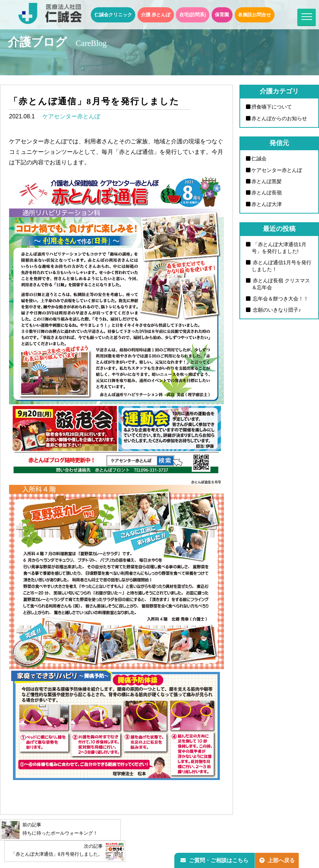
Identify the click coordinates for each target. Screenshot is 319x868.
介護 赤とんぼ (156, 15)
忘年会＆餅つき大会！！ (280, 299)
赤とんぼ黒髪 (267, 181)
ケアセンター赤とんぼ (71, 116)
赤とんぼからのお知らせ (280, 118)
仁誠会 (259, 159)
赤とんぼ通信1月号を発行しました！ (282, 266)
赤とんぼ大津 (267, 204)
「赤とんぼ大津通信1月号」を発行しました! (279, 248)
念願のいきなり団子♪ (277, 311)
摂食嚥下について (272, 107)
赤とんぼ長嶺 (267, 193)
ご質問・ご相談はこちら (215, 859)
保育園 (222, 15)
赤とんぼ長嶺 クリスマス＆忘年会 (281, 284)
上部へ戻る (279, 859)
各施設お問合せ (254, 15)
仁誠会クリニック (113, 15)
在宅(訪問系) (193, 15)
